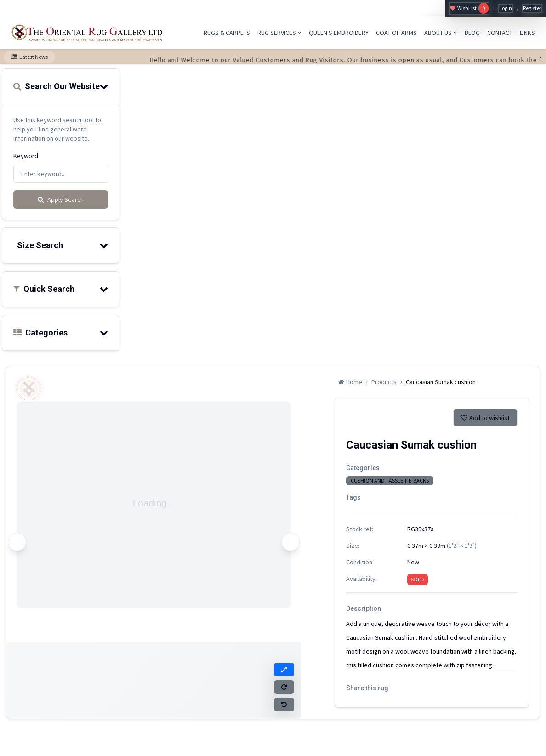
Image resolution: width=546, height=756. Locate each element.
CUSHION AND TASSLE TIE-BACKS (390, 480)
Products (384, 382)
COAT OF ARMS (396, 33)
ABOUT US (441, 33)
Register (532, 8)
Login (506, 8)
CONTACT (500, 33)
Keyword (26, 156)
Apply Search (61, 199)
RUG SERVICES (279, 33)
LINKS (527, 33)
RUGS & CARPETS (227, 33)
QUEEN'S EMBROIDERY (339, 33)
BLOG (472, 33)
